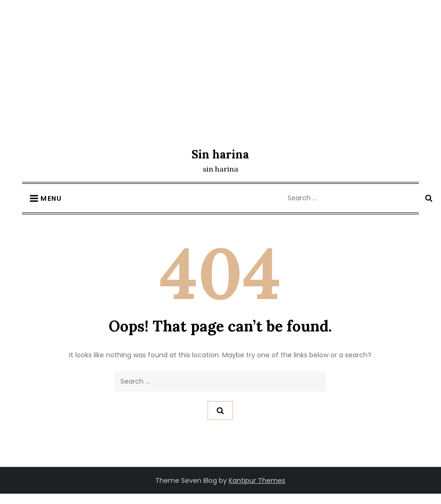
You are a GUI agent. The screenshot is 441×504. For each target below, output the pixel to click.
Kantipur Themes (257, 480)
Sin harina (220, 154)
